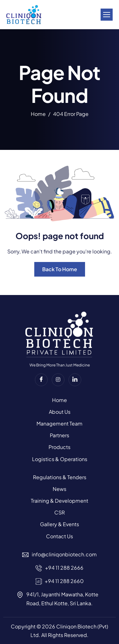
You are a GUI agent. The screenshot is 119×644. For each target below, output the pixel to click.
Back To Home (60, 269)
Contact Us (60, 536)
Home (60, 400)
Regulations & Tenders (60, 477)
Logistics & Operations (60, 459)
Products (60, 447)
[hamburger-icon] (107, 15)
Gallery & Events (60, 524)
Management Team (60, 423)
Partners (60, 435)
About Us (60, 412)
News (60, 489)
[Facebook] (41, 380)
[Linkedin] (75, 380)
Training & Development (60, 501)
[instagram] (58, 380)
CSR (60, 512)
